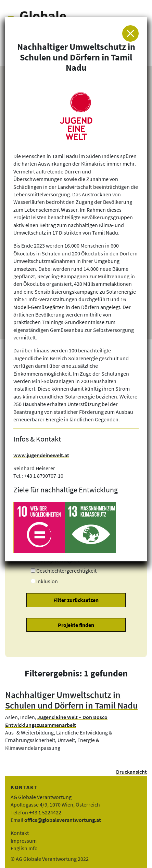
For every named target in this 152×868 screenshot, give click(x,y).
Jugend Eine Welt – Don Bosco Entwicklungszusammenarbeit (56, 721)
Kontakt (20, 833)
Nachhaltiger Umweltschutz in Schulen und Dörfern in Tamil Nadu (71, 700)
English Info (24, 848)
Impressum (24, 841)
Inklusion (47, 581)
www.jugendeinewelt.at (41, 455)
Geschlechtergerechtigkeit (66, 571)
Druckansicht (131, 772)
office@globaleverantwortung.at (63, 820)
